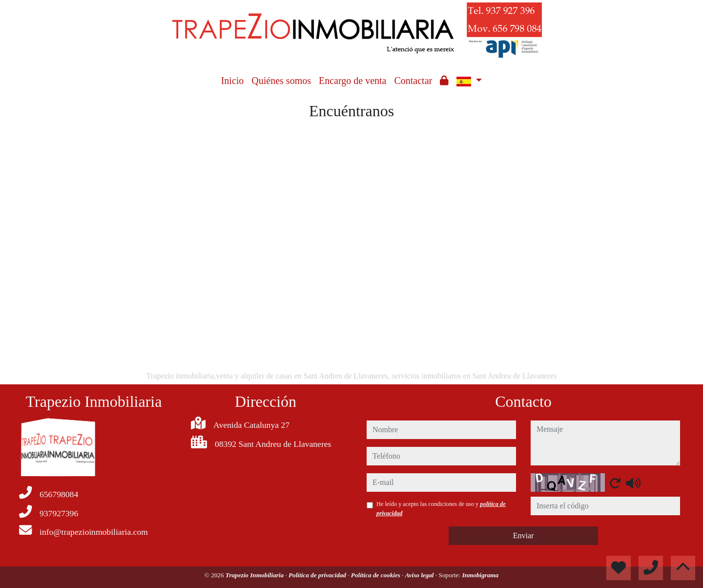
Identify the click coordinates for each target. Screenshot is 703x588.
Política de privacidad (318, 575)
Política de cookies (376, 575)
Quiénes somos (281, 81)
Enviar (524, 535)
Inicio (233, 81)
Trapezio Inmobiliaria (256, 575)
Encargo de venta (352, 81)
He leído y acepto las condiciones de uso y (441, 508)
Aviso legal (420, 575)
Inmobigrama (480, 575)
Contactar (413, 81)
